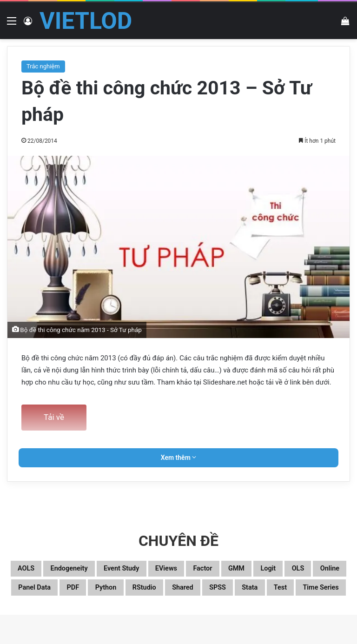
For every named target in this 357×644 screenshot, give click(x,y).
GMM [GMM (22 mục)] (315, 571)
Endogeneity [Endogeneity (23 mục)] (98, 571)
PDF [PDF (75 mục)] (221, 593)
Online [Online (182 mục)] (117, 593)
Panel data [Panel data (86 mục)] (171, 593)
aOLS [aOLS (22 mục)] (42, 571)
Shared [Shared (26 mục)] (85, 615)
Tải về (54, 417)
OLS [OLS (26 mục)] (76, 593)
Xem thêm (179, 458)
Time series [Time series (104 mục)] (262, 615)
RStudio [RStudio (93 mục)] (313, 593)
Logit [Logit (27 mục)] (38, 593)
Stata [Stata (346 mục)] (171, 615)
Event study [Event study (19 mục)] (167, 571)
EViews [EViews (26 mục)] (225, 571)
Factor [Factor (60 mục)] (272, 571)
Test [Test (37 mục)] (209, 615)
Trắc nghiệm (43, 66)
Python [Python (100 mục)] (263, 593)
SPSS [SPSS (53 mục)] (129, 615)
